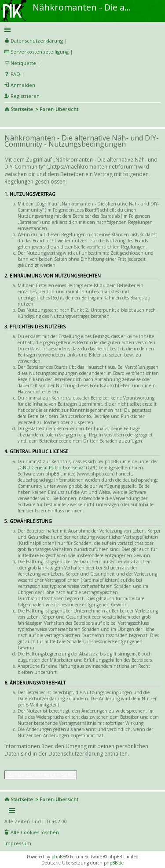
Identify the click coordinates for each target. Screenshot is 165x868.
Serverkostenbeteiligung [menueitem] (40, 52)
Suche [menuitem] (8, 121)
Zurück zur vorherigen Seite (41, 775)
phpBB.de (114, 863)
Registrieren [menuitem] (25, 96)
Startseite (22, 109)
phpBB (58, 857)
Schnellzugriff (81, 30)
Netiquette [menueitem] (23, 63)
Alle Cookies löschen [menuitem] (35, 832)
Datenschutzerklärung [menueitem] (37, 41)
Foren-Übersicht (59, 109)
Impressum (18, 843)
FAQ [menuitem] (15, 74)
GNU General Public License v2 (51, 468)
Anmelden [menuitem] (23, 85)
